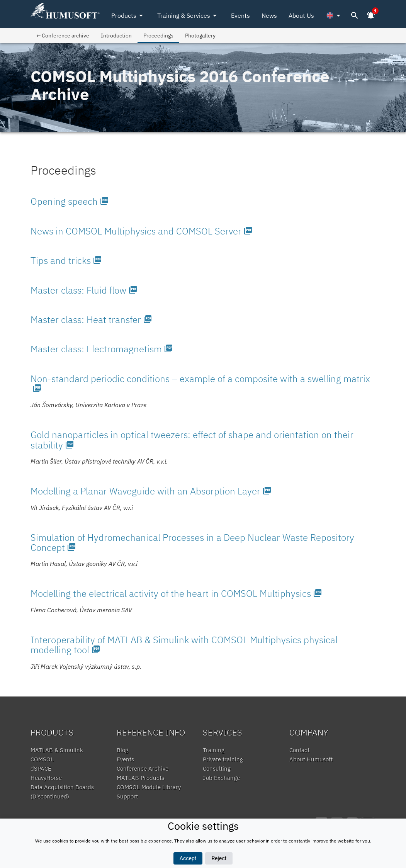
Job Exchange (221, 778)
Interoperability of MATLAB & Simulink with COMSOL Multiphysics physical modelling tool (184, 645)
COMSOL (42, 759)
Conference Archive (143, 769)
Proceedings (158, 35)
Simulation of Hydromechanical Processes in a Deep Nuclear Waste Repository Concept (192, 542)
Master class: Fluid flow (84, 290)
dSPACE (41, 769)
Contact (299, 750)
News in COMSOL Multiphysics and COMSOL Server (142, 231)
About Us (301, 15)
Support (127, 796)
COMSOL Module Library (149, 787)
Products (128, 15)
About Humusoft (311, 759)
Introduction (116, 35)
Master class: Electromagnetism (102, 349)
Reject (219, 858)
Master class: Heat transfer (91, 319)
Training (214, 750)
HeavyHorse (46, 778)
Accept (188, 858)
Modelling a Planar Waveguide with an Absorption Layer (151, 491)
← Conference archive (63, 35)
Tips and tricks (66, 260)
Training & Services (188, 15)
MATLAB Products (140, 778)
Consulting (217, 769)
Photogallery (200, 35)
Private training (223, 759)
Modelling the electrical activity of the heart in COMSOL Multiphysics (176, 593)
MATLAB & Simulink (57, 750)
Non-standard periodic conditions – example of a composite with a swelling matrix (200, 383)
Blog (122, 750)
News (269, 15)
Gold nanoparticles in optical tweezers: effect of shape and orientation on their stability (192, 440)
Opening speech (70, 201)
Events (240, 15)
